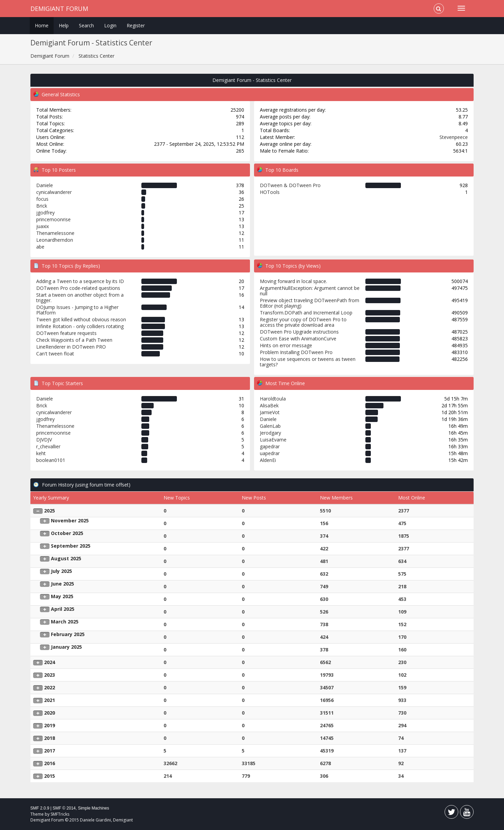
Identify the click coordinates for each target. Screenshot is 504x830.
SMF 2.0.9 (40, 808)
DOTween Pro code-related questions (78, 288)
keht (41, 453)
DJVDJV (44, 440)
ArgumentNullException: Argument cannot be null (310, 291)
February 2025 (68, 634)
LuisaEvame (273, 440)
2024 (50, 662)
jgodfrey (45, 213)
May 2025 (62, 596)
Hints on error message (286, 345)
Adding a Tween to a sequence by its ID (80, 281)
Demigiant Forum (59, 9)
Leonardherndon (55, 240)
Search (86, 25)
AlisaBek (269, 405)
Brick (42, 206)
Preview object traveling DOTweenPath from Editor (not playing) (310, 303)
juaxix (43, 226)
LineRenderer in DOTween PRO (71, 347)
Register (136, 25)
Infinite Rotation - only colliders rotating (80, 326)
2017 (50, 751)
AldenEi (268, 460)
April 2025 (63, 609)
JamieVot (270, 412)
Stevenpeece (454, 137)
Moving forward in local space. (293, 281)
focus (42, 199)
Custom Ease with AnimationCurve (298, 339)
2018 (50, 738)
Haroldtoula (273, 399)
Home (42, 25)
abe (40, 247)
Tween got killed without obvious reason (81, 319)
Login (110, 25)
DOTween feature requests (66, 333)
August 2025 (66, 558)
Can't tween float (55, 354)
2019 (50, 725)
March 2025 (65, 622)
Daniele (45, 185)
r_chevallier (48, 446)
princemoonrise (53, 219)
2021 (50, 700)
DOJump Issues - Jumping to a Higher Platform (77, 310)
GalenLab (270, 426)
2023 (50, 675)
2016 (50, 763)
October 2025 (67, 533)
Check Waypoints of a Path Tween (74, 340)
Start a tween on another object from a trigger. (80, 298)
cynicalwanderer (54, 192)
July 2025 (61, 571)
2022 (50, 687)
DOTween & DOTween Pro (290, 185)
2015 (50, 776)
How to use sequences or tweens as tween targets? (308, 362)
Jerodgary (270, 433)
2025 (50, 511)
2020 (50, 713)
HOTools (270, 192)
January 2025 (66, 647)
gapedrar (270, 446)
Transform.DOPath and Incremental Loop (306, 313)
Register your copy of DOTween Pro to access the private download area (303, 322)
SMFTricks (60, 814)
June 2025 (62, 584)
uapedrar (270, 453)
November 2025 (70, 520)
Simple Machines (93, 808)
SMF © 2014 (64, 808)
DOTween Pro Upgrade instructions (299, 332)
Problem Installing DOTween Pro (296, 352)
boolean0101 (51, 460)
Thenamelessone (55, 233)
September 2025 (71, 546)
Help (64, 25)
